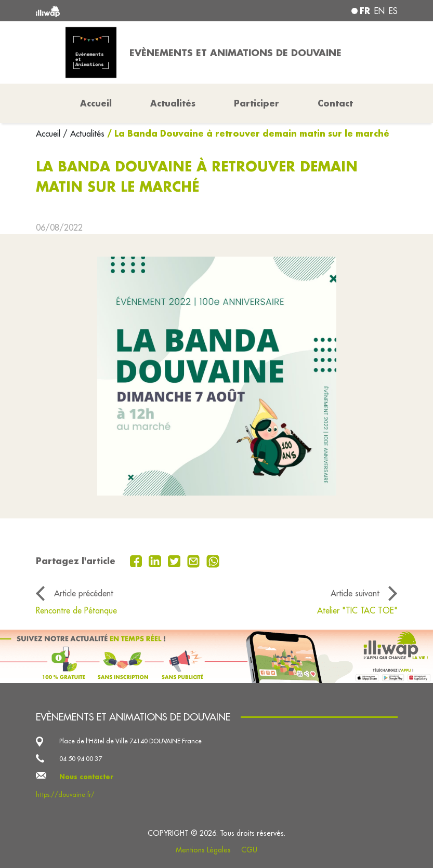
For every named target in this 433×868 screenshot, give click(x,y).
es (393, 11)
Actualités (173, 103)
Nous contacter (86, 777)
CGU (249, 850)
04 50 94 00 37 (81, 759)
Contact (335, 103)
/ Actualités (84, 133)
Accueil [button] (96, 103)
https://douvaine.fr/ (65, 794)
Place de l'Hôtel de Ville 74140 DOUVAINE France (130, 741)
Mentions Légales (203, 850)
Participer (257, 103)
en (379, 11)
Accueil (49, 133)
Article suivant (355, 593)
